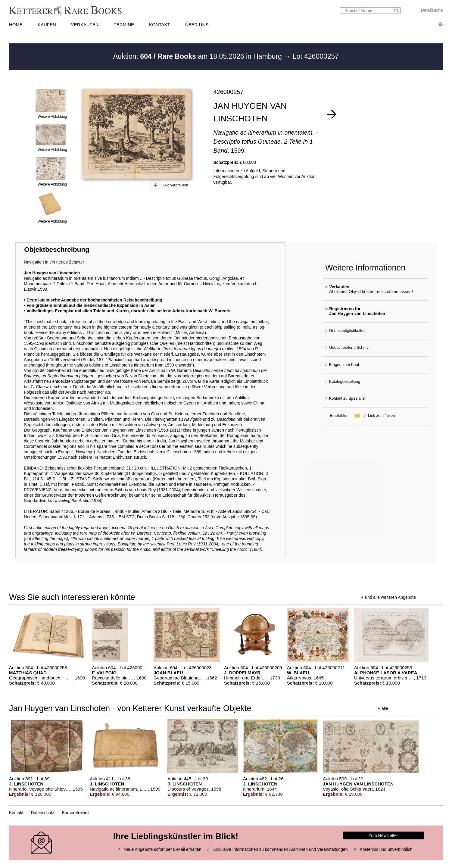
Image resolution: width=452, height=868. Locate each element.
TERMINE (124, 25)
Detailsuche (432, 10)
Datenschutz (43, 813)
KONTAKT (160, 25)
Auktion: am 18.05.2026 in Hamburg (198, 56)
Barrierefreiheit (76, 813)
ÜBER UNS (197, 25)
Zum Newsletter (383, 835)
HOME (16, 25)
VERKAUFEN (85, 25)
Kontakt (16, 813)
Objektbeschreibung (57, 250)
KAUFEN (47, 25)
